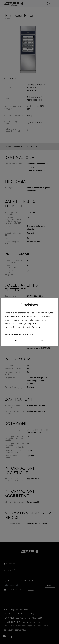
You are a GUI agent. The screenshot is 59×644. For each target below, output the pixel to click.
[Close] (55, 300)
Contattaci (37, 327)
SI (16, 341)
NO (43, 341)
